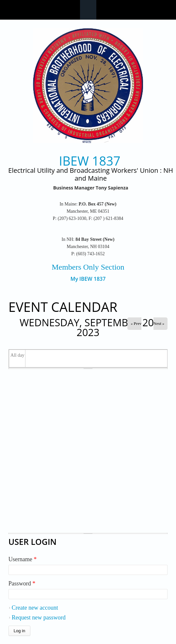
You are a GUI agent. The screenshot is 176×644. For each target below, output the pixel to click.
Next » (159, 324)
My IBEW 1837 (88, 279)
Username (23, 559)
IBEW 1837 (90, 161)
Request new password (39, 617)
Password (22, 583)
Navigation (88, 10)
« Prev (136, 324)
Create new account (35, 608)
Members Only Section (88, 267)
